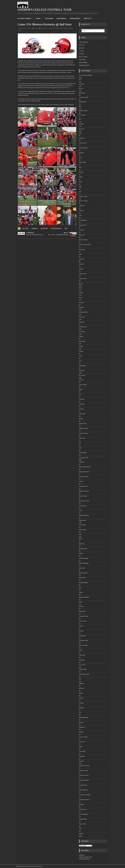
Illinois (81, 288)
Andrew (36, 28)
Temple (81, 172)
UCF (80, 443)
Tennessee (82, 742)
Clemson (81, 211)
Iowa (80, 298)
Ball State (43, 28)
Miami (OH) (82, 578)
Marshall (81, 804)
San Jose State (83, 645)
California (82, 206)
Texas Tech (82, 438)
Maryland (82, 302)
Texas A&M (82, 751)
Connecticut (82, 525)
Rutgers (81, 351)
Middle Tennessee (84, 491)
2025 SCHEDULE (61, 18)
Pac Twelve (82, 115)
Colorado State (83, 616)
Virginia (81, 269)
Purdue (81, 346)
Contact (81, 51)
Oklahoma (82, 727)
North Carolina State (85, 245)
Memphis (81, 153)
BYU (80, 394)
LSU (80, 713)
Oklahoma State (84, 428)
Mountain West (83, 111)
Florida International (85, 467)
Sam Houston (83, 506)
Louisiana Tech (83, 486)
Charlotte (82, 138)
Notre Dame (82, 530)
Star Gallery (82, 60)
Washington (82, 366)
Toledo (81, 592)
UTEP (80, 511)
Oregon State (83, 669)
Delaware (82, 462)
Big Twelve (82, 93)
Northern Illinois (83, 583)
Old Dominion (83, 809)
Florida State (83, 220)
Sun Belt (81, 124)
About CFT (87, 18)
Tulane (81, 177)
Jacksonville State (84, 472)
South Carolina (83, 737)
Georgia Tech (83, 225)
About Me (82, 48)
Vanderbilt (82, 756)
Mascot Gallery (83, 57)
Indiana (81, 293)
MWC (81, 602)
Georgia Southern (84, 780)
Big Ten (81, 89)
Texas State (82, 824)
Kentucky (81, 708)
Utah (80, 448)
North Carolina (83, 240)
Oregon (81, 336)
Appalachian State (84, 766)
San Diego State (84, 640)
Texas (81, 747)
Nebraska (82, 322)
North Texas (82, 162)
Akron (81, 539)
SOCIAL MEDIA (49, 18)
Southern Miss (83, 819)
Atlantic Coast (83, 197)
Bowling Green (83, 549)
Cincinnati (82, 399)
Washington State (84, 674)
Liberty (81, 481)
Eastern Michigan (84, 563)
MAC (57, 28)
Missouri (81, 722)
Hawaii (81, 626)
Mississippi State (84, 717)
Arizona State (83, 385)
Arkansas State (83, 770)
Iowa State (82, 414)
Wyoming (82, 660)
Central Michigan (84, 558)
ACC (80, 80)
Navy (80, 157)
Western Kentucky (68, 28)
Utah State (82, 655)
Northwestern (83, 327)
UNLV (80, 650)
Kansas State (83, 423)
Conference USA (51, 28)
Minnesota (82, 317)
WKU (66, 228)
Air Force (81, 606)
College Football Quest (85, 857)
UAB (80, 187)
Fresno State (83, 621)
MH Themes (39, 866)
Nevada (81, 631)
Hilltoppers (44, 228)
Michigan (81, 307)
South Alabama (83, 814)
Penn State (82, 341)
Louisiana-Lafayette (85, 795)
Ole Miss (81, 732)
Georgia (81, 703)
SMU (80, 254)
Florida (81, 698)
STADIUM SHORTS (75, 18)
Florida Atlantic (83, 148)
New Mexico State (84, 501)
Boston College (83, 201)
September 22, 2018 (26, 28)
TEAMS (38, 18)
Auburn (81, 693)
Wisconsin (82, 371)
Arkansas (82, 688)
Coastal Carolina (84, 775)
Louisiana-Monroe (84, 800)
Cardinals (35, 228)
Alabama (82, 683)
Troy (80, 829)
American (82, 84)
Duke (80, 215)
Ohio (80, 587)
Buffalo (81, 553)
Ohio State (82, 332)
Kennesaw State (84, 477)
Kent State (82, 568)
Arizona (81, 380)
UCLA (81, 356)
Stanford (81, 259)
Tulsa (80, 182)
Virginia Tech (83, 274)
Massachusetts (83, 573)
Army (80, 133)
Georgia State (83, 785)
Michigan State (83, 312)
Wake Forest (83, 279)
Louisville (81, 230)
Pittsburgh (82, 249)
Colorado (82, 404)
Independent (83, 102)
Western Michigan (84, 597)
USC (80, 361)
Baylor (81, 390)
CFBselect (82, 855)
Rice (80, 167)
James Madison (83, 790)
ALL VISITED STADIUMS (24, 18)
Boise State (82, 611)
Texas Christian (83, 433)
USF (80, 192)
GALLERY (82, 54)
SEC (80, 119)
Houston (81, 409)
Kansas (81, 419)
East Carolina (83, 143)
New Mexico (82, 636)
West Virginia (83, 453)
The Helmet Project (84, 859)
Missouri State (83, 496)
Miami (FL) (82, 235)
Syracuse (82, 264)
